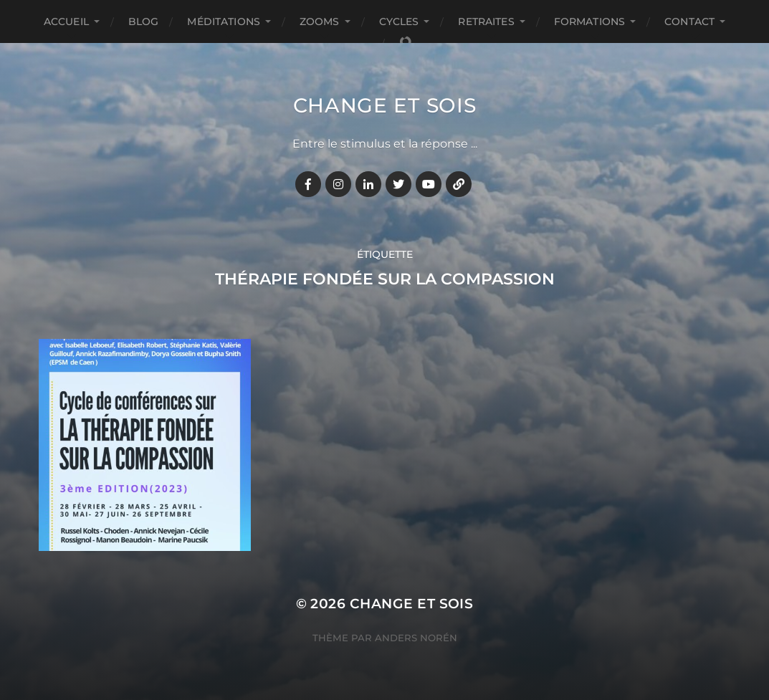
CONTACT (689, 21)
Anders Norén (416, 638)
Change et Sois (385, 105)
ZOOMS (320, 21)
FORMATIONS (589, 21)
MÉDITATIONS (224, 21)
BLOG (144, 21)
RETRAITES (486, 21)
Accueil (66, 21)
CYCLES (399, 21)
